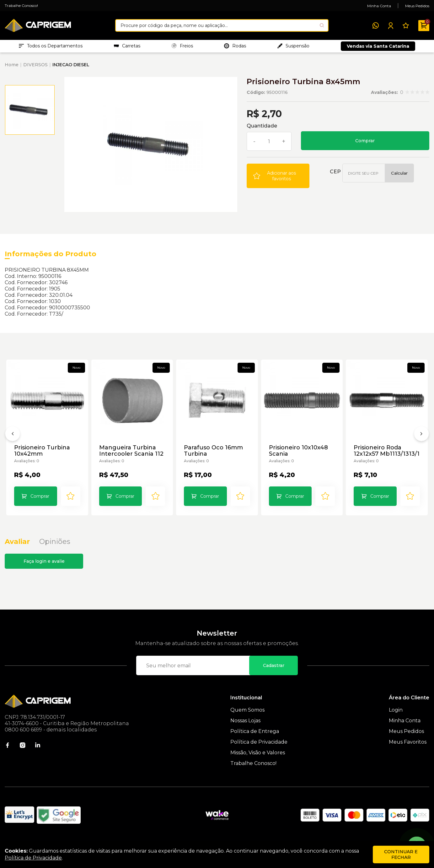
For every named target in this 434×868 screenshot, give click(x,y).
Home (12, 68)
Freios (182, 47)
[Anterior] (13, 442)
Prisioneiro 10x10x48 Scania (299, 454)
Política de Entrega (255, 741)
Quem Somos (247, 720)
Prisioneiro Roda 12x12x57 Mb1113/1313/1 (378, 454)
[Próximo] (421, 442)
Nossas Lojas (245, 730)
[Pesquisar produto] (322, 25)
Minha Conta (379, 6)
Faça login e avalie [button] (44, 571)
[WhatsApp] (376, 25)
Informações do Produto (51, 257)
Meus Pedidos (417, 6)
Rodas (235, 47)
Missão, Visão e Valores (258, 762)
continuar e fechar (401, 854)
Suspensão (293, 47)
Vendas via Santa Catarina (378, 48)
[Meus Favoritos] (406, 25)
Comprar (365, 144)
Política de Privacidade (259, 752)
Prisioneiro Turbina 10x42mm (43, 454)
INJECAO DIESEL (71, 68)
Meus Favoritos (408, 752)
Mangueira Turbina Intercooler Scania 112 (132, 454)
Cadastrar (274, 675)
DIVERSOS (35, 68)
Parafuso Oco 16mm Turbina (214, 454)
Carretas (127, 47)
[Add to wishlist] (278, 179)
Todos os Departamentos (51, 47)
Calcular (399, 176)
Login (396, 720)
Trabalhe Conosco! (21, 5)
